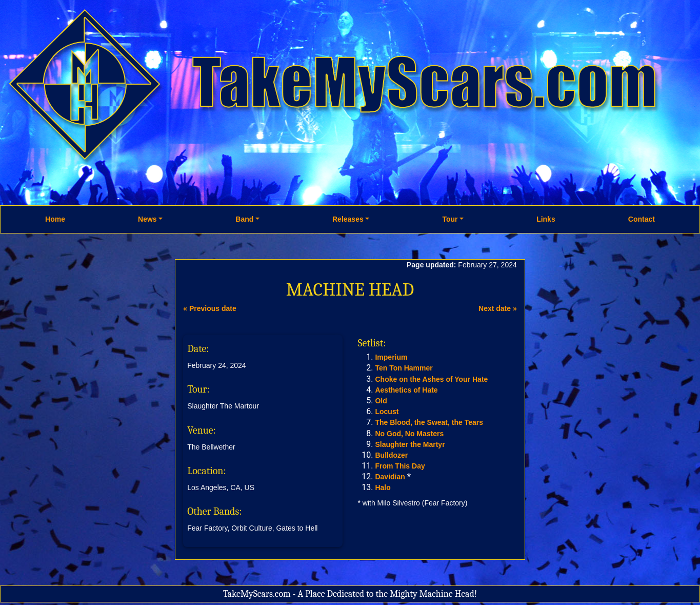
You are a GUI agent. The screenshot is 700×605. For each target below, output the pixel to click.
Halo (383, 487)
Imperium (391, 357)
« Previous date (210, 308)
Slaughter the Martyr (410, 444)
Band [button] (244, 219)
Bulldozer (391, 455)
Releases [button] (348, 219)
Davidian (390, 477)
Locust (387, 412)
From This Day (400, 466)
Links (546, 219)
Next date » (498, 308)
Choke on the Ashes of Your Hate (431, 379)
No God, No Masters (409, 434)
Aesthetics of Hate (406, 390)
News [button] (147, 219)
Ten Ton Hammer (404, 368)
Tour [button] (450, 219)
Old (381, 401)
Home (55, 219)
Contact (642, 219)
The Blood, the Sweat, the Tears (429, 422)
